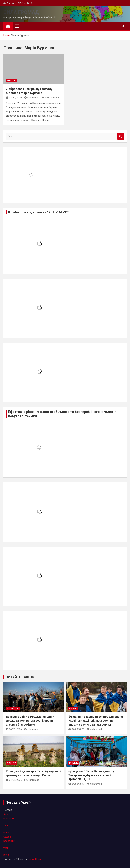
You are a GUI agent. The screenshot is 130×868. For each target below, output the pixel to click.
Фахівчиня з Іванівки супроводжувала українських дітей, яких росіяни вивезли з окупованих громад (96, 721)
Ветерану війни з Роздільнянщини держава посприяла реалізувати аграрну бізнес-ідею (30, 721)
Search (121, 136)
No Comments (52, 98)
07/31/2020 (14, 98)
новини (73, 708)
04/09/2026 (14, 729)
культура (11, 81)
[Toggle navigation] (17, 26)
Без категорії (13, 708)
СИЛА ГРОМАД (21, 12)
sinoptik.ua (35, 859)
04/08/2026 (76, 784)
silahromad (32, 98)
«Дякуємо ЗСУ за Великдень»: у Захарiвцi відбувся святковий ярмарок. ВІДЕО (91, 775)
